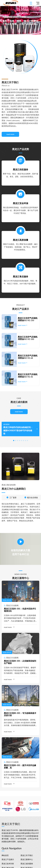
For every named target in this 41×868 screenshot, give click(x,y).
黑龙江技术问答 (8, 864)
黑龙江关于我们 (27, 855)
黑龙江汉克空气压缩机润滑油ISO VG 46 (28, 376)
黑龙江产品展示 (8, 859)
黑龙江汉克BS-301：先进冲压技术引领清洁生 (20, 610)
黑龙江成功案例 (27, 864)
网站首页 (5, 855)
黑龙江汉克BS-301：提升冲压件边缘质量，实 (20, 767)
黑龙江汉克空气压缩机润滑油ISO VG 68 (28, 357)
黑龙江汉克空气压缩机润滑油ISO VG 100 (28, 338)
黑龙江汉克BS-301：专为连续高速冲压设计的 (20, 714)
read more (10, 134)
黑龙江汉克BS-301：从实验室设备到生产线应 (20, 662)
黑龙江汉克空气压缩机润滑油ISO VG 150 (28, 319)
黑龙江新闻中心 (27, 859)
